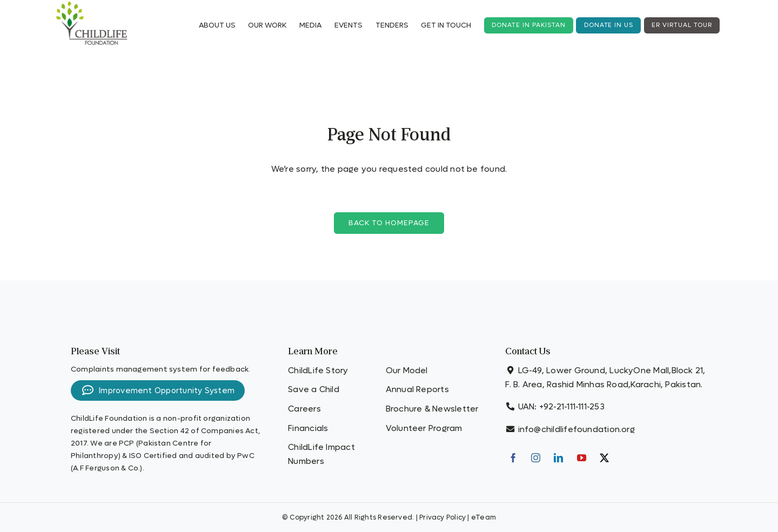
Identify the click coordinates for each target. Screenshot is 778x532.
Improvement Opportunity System (158, 391)
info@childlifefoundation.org (576, 429)
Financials (308, 428)
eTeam (484, 517)
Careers (304, 409)
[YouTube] (582, 458)
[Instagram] (536, 458)
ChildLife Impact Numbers (321, 454)
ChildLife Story (318, 371)
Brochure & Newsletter (432, 409)
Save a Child (314, 389)
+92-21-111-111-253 (572, 407)
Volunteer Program (424, 428)
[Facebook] (513, 458)
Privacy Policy (442, 517)
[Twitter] (604, 458)
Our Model (407, 371)
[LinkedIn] (558, 458)
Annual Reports (417, 389)
